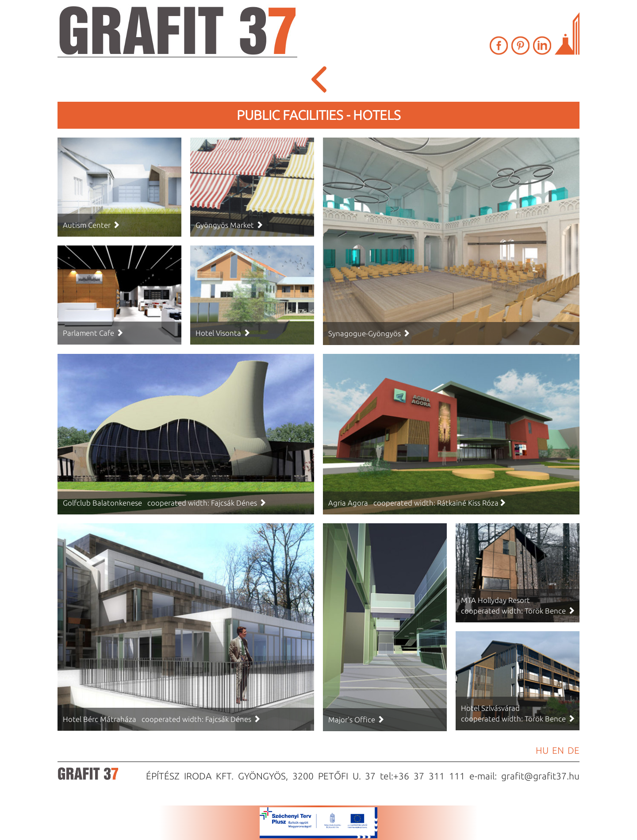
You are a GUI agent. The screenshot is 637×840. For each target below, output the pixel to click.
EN (558, 750)
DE (574, 750)
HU (542, 750)
